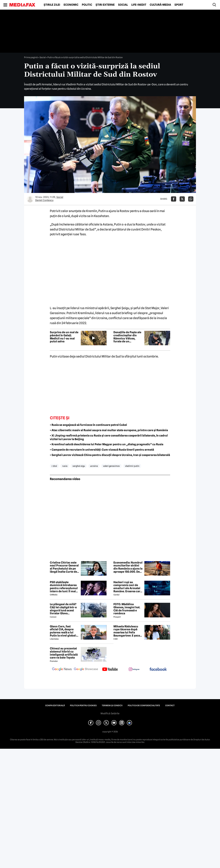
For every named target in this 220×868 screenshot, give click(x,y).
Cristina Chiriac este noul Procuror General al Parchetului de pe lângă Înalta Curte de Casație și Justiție (64, 567)
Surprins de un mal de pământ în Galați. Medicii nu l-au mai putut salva (64, 337)
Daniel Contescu (44, 200)
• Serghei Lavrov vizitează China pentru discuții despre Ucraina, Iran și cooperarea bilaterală (110, 455)
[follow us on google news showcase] (86, 670)
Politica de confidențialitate (144, 706)
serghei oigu (79, 466)
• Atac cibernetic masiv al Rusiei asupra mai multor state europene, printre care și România (109, 430)
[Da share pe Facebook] (174, 199)
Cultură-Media (160, 5)
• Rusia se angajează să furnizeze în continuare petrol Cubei (88, 425)
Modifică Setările (110, 713)
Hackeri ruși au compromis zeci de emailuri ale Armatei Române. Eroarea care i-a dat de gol (128, 587)
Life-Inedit (139, 5)
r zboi (54, 466)
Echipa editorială (55, 706)
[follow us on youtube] (110, 670)
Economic (71, 5)
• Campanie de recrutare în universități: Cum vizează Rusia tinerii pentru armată (102, 450)
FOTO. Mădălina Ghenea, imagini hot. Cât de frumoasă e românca (127, 609)
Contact (170, 706)
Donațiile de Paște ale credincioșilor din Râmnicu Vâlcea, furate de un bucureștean (127, 337)
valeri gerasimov (111, 466)
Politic (87, 5)
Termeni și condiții (112, 706)
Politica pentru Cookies (83, 706)
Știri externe (105, 5)
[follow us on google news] (62, 670)
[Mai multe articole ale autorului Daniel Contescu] (30, 199)
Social (123, 5)
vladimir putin (132, 466)
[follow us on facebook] (158, 669)
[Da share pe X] (182, 199)
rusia (65, 466)
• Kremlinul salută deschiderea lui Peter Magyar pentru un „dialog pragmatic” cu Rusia (107, 444)
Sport (179, 5)
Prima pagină (31, 57)
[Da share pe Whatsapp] (191, 199)
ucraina (94, 466)
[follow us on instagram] (134, 670)
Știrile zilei (52, 5)
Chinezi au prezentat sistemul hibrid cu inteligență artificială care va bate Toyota (64, 653)
